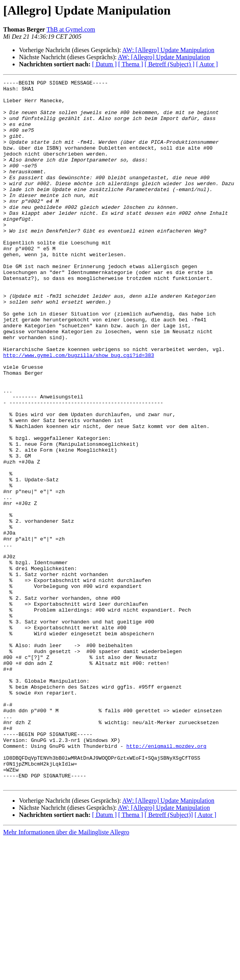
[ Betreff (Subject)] (169, 956)
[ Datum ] (104, 64)
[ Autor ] (207, 64)
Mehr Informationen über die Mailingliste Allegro (66, 973)
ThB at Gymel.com (71, 29)
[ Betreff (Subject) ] (169, 64)
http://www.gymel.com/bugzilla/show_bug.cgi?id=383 (79, 411)
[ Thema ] (131, 64)
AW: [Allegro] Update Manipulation (168, 50)
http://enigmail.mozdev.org (166, 880)
